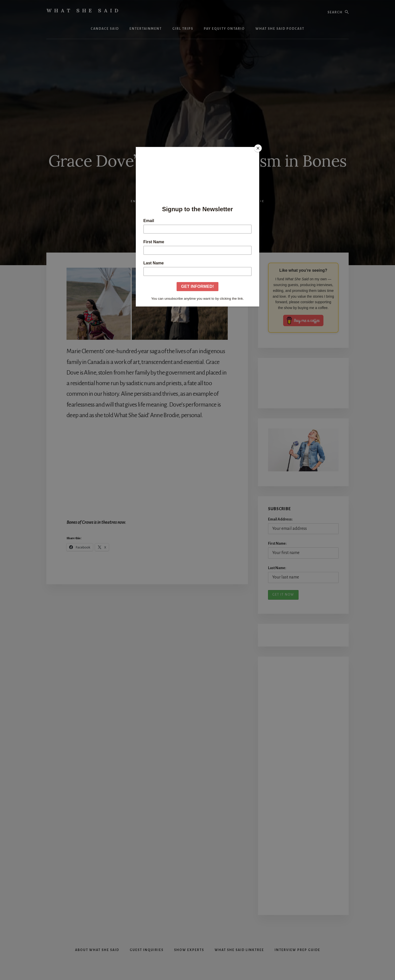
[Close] (258, 148)
